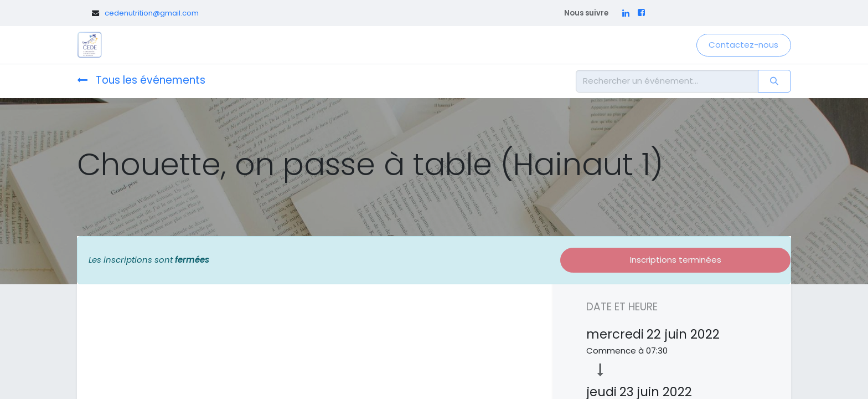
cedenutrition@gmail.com (152, 13)
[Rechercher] (774, 81)
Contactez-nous (743, 45)
